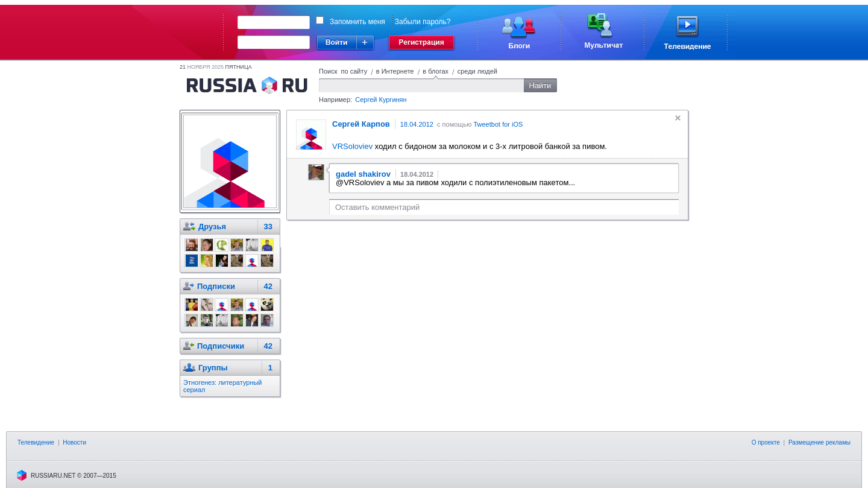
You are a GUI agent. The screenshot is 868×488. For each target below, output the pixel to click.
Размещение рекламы (819, 442)
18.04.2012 (417, 124)
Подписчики (221, 346)
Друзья (212, 227)
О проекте (766, 442)
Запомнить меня (357, 22)
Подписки (216, 286)
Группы (213, 368)
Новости (74, 442)
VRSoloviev (352, 146)
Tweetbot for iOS (498, 124)
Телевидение (36, 442)
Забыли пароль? (423, 22)
